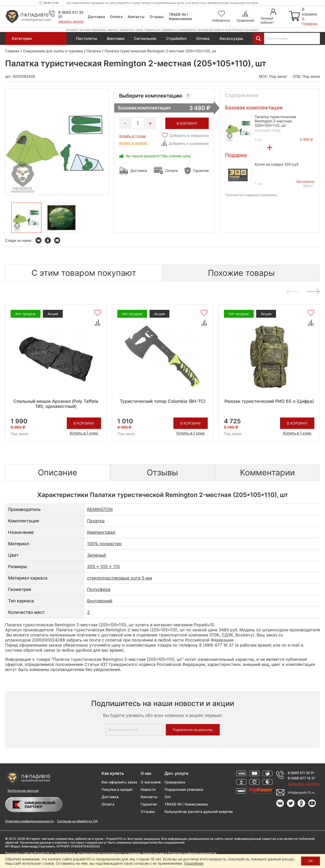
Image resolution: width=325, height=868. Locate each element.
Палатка (96, 521)
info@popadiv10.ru (301, 792)
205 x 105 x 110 (103, 567)
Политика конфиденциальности (29, 821)
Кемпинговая (101, 532)
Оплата (116, 17)
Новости (148, 789)
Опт (168, 797)
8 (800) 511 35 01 (301, 773)
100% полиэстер (104, 544)
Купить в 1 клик (133, 136)
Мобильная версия (23, 791)
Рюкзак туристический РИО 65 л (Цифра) (269, 401)
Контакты (136, 17)
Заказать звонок (71, 22)
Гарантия (201, 171)
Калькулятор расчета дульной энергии (199, 811)
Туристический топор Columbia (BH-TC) (163, 401)
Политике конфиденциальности (192, 853)
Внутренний (100, 601)
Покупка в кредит (117, 789)
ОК (311, 861)
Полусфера (99, 589)
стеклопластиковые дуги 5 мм (120, 578)
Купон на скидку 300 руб (277, 164)
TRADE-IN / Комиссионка (180, 17)
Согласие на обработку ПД (77, 821)
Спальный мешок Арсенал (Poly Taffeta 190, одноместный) (56, 404)
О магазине (151, 782)
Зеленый (96, 555)
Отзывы (157, 17)
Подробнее (194, 863)
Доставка (96, 17)
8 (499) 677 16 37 (302, 778)
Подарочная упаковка (184, 789)
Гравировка (175, 782)
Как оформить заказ (119, 782)
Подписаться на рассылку (193, 730)
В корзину (84, 423)
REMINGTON (100, 509)
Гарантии (149, 804)
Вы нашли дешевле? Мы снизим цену (158, 156)
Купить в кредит (133, 143)
